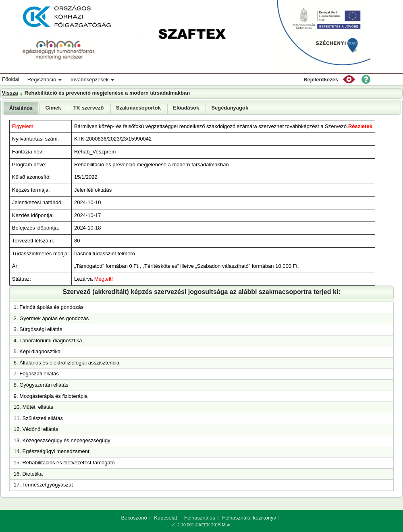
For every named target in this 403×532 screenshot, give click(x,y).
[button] (349, 79)
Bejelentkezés (321, 80)
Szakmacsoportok (138, 108)
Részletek (360, 126)
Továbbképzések (92, 80)
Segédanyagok (230, 108)
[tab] (21, 108)
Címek (53, 108)
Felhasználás (200, 518)
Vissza (10, 93)
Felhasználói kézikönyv (249, 518)
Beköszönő (134, 518)
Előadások (186, 108)
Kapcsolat (165, 518)
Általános (21, 108)
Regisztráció (45, 80)
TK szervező (89, 108)
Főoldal (11, 79)
